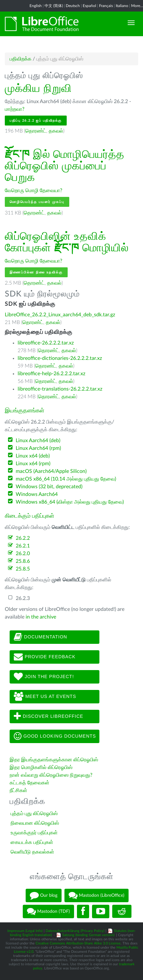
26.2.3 (23, 598)
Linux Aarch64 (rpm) (38, 448)
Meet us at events (45, 697)
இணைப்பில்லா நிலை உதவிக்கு (36, 272)
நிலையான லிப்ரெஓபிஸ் (35, 823)
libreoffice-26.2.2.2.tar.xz (46, 343)
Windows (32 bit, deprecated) (49, 487)
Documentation (40, 637)
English (36, 6)
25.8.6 (23, 561)
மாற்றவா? (15, 109)
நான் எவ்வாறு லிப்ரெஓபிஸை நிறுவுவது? (51, 775)
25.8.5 (23, 569)
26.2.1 (23, 546)
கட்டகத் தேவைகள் (30, 783)
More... (137, 6)
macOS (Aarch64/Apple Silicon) (51, 471)
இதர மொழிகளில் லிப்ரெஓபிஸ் (41, 767)
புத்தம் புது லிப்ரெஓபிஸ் (34, 814)
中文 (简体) (54, 6)
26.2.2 (23, 538)
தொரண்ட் (36, 131)
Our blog (44, 895)
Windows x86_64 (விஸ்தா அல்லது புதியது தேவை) (70, 502)
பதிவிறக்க (21, 59)
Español (89, 6)
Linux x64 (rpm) (33, 464)
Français (106, 6)
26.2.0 (23, 554)
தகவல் (56, 131)
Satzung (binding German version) (88, 935)
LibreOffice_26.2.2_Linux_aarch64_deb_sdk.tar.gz (60, 315)
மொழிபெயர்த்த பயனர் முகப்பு (37, 202)
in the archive (41, 617)
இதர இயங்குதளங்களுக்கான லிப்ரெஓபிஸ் (54, 760)
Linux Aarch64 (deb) (38, 441)
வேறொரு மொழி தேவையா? (34, 190)
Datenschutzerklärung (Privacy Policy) (75, 931)
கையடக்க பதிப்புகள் (32, 842)
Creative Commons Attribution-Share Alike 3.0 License (78, 943)
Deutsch (73, 6)
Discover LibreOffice (49, 717)
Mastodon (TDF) (48, 911)
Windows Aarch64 (37, 494)
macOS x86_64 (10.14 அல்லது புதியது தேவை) (66, 479)
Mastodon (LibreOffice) (97, 895)
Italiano (122, 6)
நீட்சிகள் (18, 790)
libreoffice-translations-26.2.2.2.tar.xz (60, 389)
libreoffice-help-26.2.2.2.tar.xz (51, 374)
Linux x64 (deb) (33, 456)
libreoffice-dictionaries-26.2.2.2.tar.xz (60, 358)
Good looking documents (55, 736)
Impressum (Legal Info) (25, 931)
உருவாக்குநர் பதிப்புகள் (34, 833)
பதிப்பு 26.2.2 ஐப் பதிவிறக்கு (36, 121)
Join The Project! (44, 677)
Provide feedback (45, 657)
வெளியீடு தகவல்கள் (32, 852)
